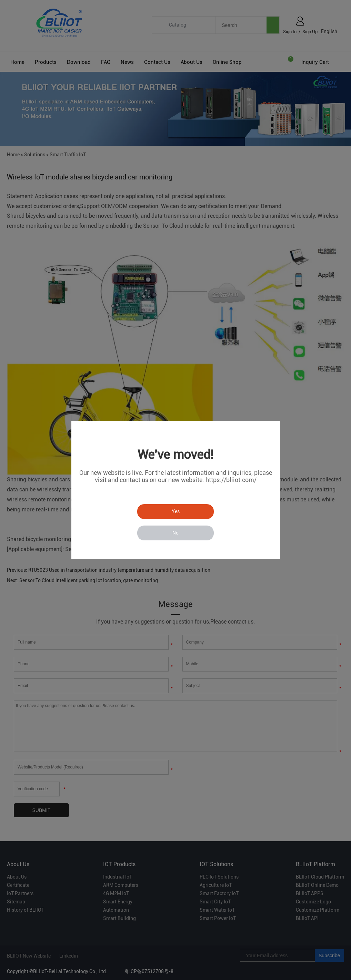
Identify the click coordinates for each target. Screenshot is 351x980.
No (175, 533)
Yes (176, 511)
